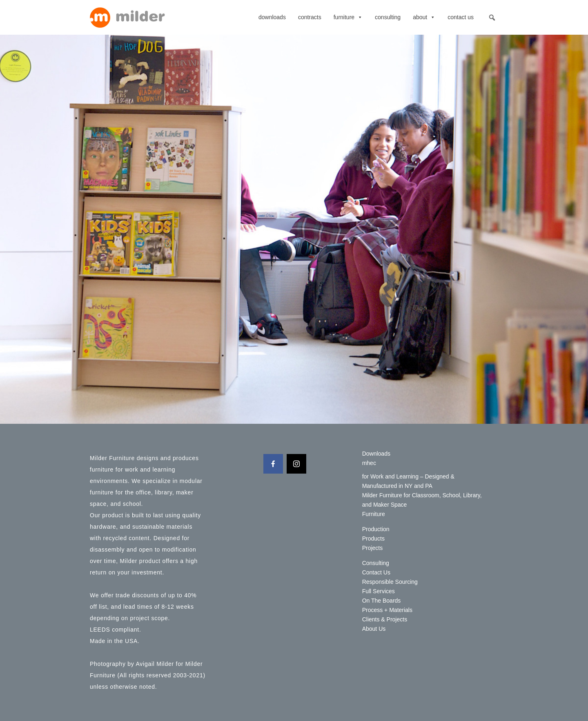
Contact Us (461, 17)
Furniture (348, 17)
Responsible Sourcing (390, 582)
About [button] (424, 17)
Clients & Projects (385, 619)
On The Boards (382, 601)
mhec (369, 463)
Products (373, 539)
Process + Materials (387, 610)
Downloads (272, 17)
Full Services (379, 591)
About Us (374, 629)
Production (376, 529)
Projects (373, 548)
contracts (310, 17)
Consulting (388, 17)
